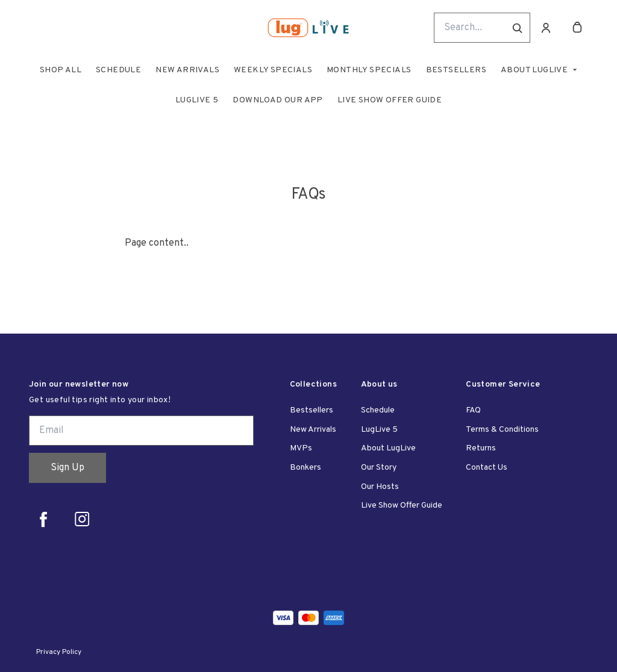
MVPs (301, 448)
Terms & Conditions (502, 430)
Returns (481, 448)
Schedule (118, 70)
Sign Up (67, 468)
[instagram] (82, 519)
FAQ (473, 410)
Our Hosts (380, 487)
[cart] (577, 28)
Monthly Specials (369, 70)
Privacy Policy (59, 652)
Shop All (61, 70)
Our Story (379, 468)
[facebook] (43, 519)
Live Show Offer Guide (390, 100)
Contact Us (487, 468)
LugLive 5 (197, 100)
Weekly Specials (273, 70)
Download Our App (277, 100)
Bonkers (305, 468)
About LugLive (534, 70)
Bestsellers (456, 70)
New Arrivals (187, 70)
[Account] (546, 28)
